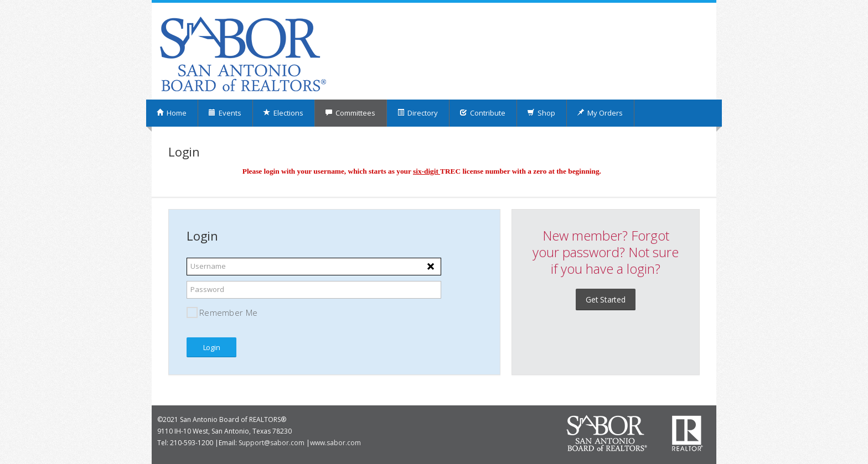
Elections (283, 113)
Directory (417, 113)
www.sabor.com (335, 443)
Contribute (482, 113)
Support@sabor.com (272, 443)
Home (171, 113)
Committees (350, 113)
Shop (541, 113)
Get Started (606, 299)
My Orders (600, 113)
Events (225, 113)
